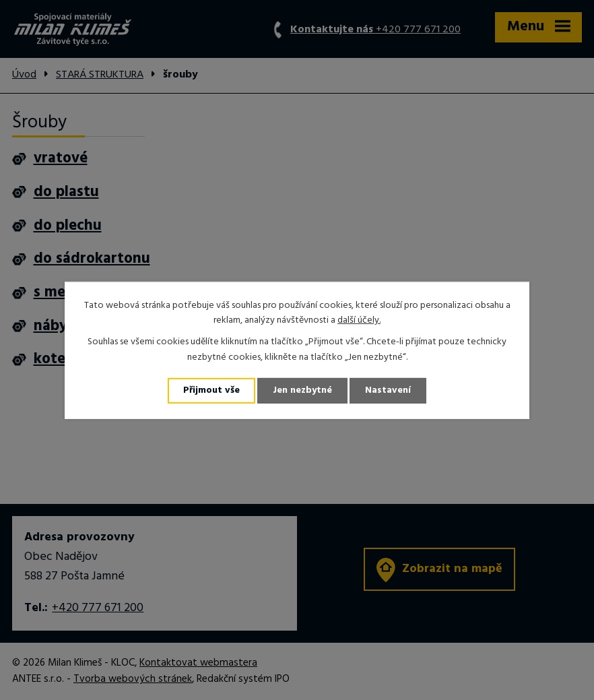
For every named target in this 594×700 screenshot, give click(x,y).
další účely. (359, 320)
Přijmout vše (211, 390)
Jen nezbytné (302, 390)
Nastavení (388, 390)
